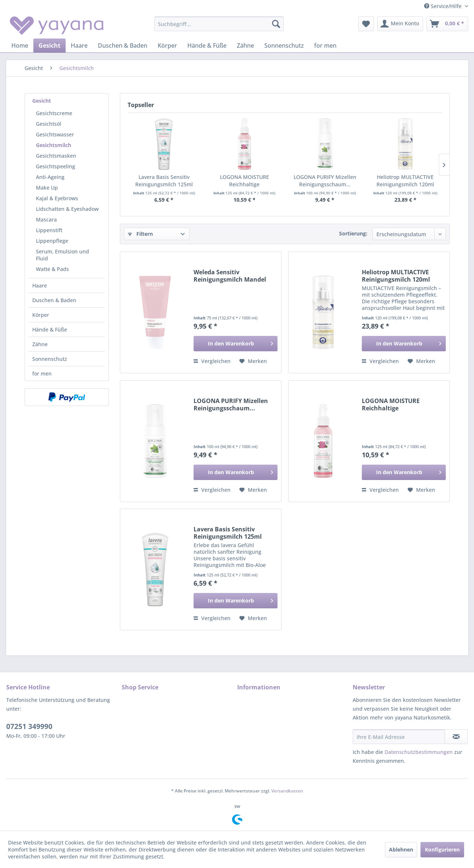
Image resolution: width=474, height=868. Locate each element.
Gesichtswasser (55, 134)
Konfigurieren (442, 849)
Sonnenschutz (50, 359)
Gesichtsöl (49, 124)
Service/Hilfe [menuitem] (444, 6)
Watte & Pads (52, 269)
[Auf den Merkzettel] (253, 361)
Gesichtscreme (54, 113)
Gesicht (42, 101)
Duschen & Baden (54, 300)
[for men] (325, 45)
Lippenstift (49, 230)
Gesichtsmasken (56, 156)
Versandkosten (287, 791)
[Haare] (79, 45)
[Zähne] (245, 45)
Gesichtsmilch (54, 145)
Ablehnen (401, 849)
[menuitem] (219, 24)
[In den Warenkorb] (236, 344)
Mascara (46, 219)
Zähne (40, 344)
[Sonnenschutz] (284, 45)
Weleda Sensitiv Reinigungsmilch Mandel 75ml (230, 276)
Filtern (140, 234)
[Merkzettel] (366, 24)
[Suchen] (276, 24)
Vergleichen (212, 361)
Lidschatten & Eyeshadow (67, 209)
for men (42, 373)
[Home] (20, 45)
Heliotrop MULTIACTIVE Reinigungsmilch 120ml (405, 181)
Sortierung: (353, 233)
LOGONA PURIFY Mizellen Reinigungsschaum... (325, 181)
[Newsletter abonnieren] (456, 737)
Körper (41, 315)
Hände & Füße (50, 329)
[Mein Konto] (400, 24)
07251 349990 (29, 726)
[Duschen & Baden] (123, 45)
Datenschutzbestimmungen (419, 752)
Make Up (47, 188)
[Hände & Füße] (207, 45)
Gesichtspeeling (56, 166)
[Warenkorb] (447, 24)
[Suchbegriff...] (219, 24)
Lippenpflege (52, 241)
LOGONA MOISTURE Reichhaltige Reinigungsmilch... (245, 181)
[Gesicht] (49, 45)
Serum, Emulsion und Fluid (63, 255)
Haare (40, 285)
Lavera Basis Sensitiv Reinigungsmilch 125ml (164, 181)
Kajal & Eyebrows (57, 198)
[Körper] (167, 45)
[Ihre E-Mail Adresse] (399, 737)
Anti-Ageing (50, 177)
